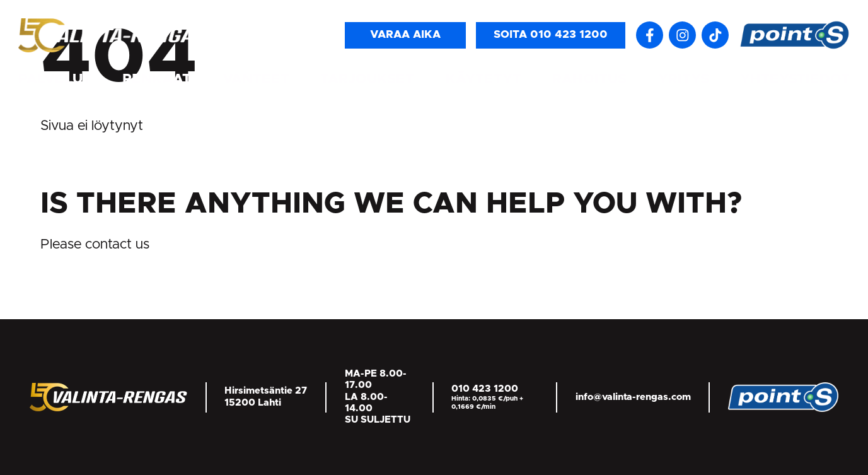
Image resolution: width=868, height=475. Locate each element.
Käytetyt (483, 79)
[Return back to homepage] (113, 35)
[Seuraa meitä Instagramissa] (682, 35)
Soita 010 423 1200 (551, 35)
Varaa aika (405, 35)
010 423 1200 (485, 389)
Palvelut (55, 79)
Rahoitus (589, 79)
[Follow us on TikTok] (715, 35)
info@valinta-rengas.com (633, 397)
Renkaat (157, 79)
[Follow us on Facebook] (650, 35)
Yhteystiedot (795, 79)
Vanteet (256, 79)
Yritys (684, 79)
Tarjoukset (367, 79)
